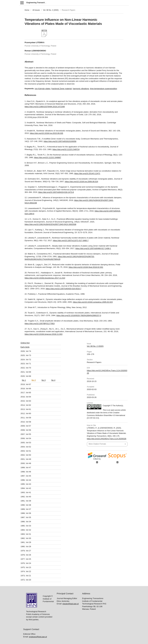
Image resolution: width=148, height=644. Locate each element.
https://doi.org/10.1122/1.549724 (66, 149)
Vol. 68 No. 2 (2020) (51, 10)
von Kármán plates (42, 89)
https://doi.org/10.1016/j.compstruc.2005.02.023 (93, 302)
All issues (36, 10)
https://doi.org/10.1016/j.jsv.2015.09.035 (46, 133)
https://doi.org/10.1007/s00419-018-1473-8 (56, 192)
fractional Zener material (62, 89)
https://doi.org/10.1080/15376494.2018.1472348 (45, 107)
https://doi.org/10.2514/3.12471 (87, 173)
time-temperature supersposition (103, 89)
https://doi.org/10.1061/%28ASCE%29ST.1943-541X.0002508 (50, 224)
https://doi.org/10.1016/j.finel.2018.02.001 (86, 267)
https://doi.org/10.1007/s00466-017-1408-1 (93, 248)
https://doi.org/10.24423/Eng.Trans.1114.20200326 (107, 439)
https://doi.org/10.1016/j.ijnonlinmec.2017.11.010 (45, 278)
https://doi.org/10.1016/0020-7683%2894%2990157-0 (79, 315)
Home (27, 10)
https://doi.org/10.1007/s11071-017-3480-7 (71, 240)
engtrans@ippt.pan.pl (38, 524)
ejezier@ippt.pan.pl (70, 491)
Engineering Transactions (37, 3)
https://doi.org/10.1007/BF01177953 (40, 324)
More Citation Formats (97, 444)
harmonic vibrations (81, 89)
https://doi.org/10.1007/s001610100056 (60, 141)
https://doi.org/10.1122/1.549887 (47, 157)
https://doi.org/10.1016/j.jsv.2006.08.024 (81, 182)
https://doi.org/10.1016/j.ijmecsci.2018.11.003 (44, 334)
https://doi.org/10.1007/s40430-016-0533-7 (63, 289)
